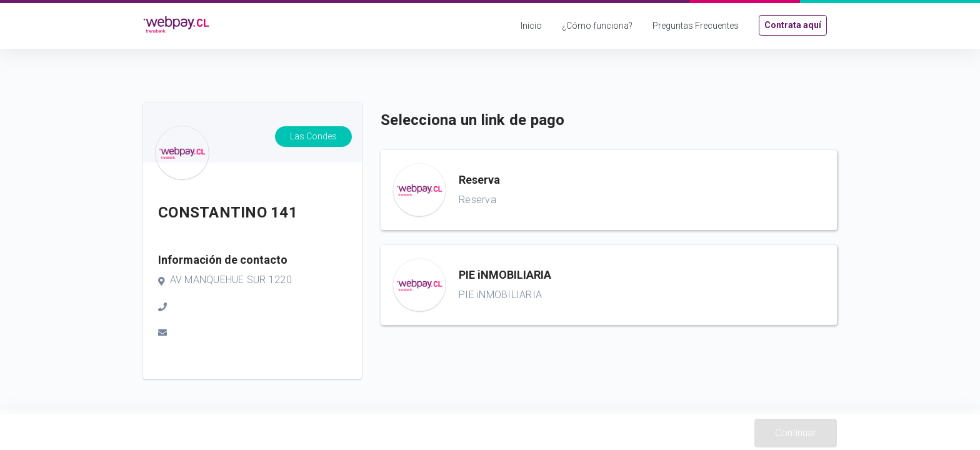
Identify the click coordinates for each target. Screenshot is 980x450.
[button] (609, 190)
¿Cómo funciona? (597, 26)
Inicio (531, 26)
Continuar (796, 433)
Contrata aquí (793, 25)
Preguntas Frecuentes (696, 26)
